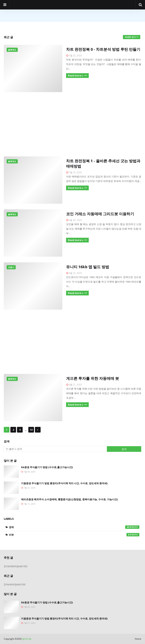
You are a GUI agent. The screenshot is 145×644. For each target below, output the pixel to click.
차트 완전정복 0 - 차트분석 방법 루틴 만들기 (103, 49)
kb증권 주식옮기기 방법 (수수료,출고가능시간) (47, 467)
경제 (74, 527)
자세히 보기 (130, 37)
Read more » (76, 75)
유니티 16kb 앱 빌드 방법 (88, 267)
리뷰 (74, 535)
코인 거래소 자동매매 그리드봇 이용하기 (100, 214)
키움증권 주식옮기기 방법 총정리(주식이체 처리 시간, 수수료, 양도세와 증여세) (64, 483)
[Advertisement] (72, 124)
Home (138, 639)
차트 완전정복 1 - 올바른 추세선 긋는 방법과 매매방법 (103, 164)
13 (31, 430)
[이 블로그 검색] (55, 449)
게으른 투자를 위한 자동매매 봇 (93, 378)
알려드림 (72, 5)
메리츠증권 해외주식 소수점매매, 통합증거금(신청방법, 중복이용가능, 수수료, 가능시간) (69, 499)
